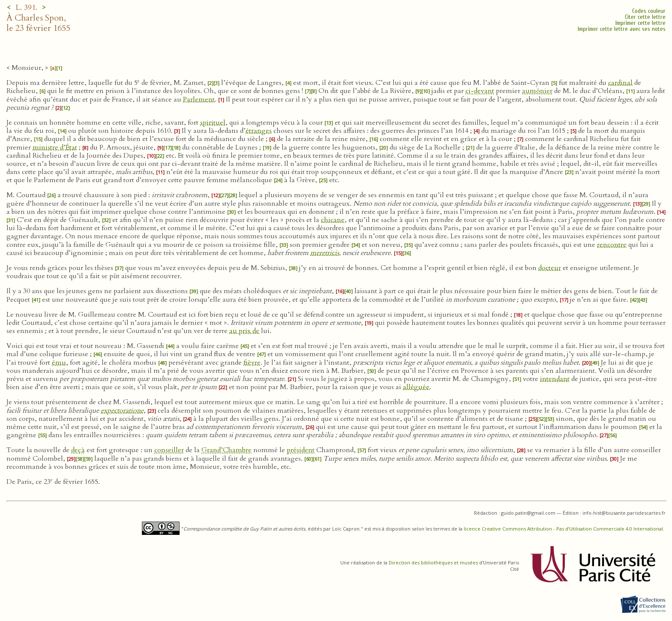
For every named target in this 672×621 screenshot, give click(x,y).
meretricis (325, 253)
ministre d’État (55, 147)
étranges (259, 131)
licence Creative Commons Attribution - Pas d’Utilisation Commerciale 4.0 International (563, 529)
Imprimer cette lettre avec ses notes (622, 29)
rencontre (612, 245)
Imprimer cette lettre (640, 23)
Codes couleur (649, 11)
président (301, 450)
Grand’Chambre (226, 450)
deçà (78, 450)
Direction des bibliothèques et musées (433, 562)
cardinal (620, 83)
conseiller (169, 450)
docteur (550, 268)
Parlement (199, 99)
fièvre (252, 363)
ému (59, 363)
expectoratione (122, 411)
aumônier (537, 91)
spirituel (213, 123)
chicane (333, 220)
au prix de (244, 331)
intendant (555, 379)
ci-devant (480, 91)
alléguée (416, 387)
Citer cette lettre (645, 17)
